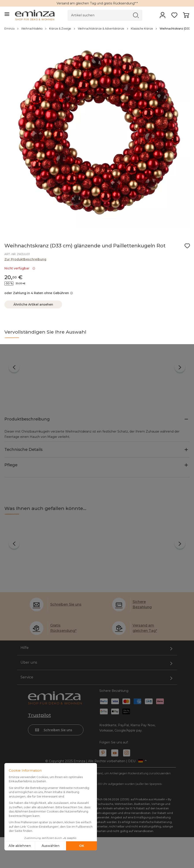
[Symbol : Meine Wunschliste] (187, 246)
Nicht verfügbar (20, 268)
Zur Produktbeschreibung (25, 259)
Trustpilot (39, 690)
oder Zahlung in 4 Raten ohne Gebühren (39, 293)
